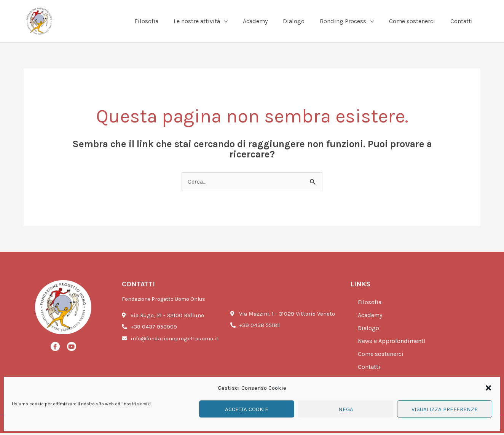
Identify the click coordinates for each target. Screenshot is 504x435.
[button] (488, 388)
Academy (372, 318)
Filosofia (370, 305)
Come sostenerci (382, 356)
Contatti (370, 369)
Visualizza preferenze (445, 409)
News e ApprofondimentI (394, 343)
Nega (346, 409)
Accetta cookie (247, 409)
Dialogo (369, 330)
